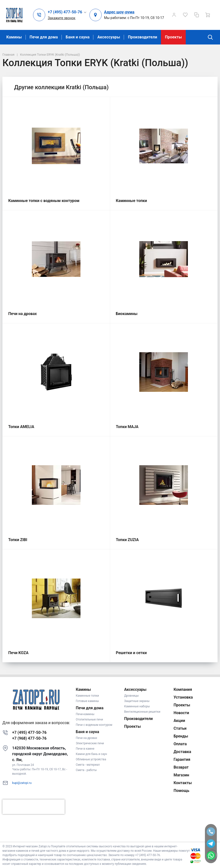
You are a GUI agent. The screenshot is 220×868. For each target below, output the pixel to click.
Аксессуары (109, 37)
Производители (142, 37)
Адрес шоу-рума (119, 12)
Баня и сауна (78, 37)
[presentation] (34, 807)
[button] (67, 12)
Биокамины (127, 314)
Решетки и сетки (131, 653)
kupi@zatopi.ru (22, 783)
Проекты (173, 37)
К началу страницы (110, 835)
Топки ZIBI (18, 540)
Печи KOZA (18, 653)
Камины (14, 37)
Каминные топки (132, 201)
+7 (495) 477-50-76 (29, 732)
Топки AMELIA (21, 427)
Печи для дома (44, 37)
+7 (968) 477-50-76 (29, 738)
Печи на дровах (22, 314)
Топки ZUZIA (127, 540)
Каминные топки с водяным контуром (44, 201)
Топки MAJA (127, 427)
